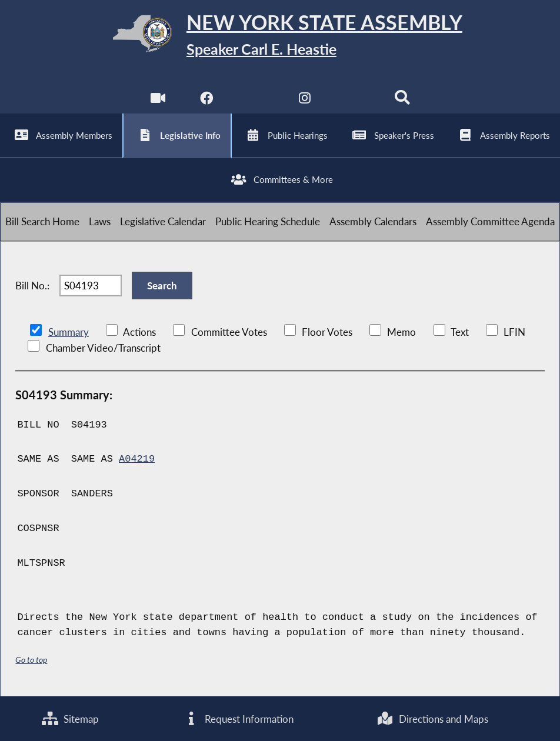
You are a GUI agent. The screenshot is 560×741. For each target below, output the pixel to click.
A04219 (137, 459)
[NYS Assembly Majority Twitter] (256, 100)
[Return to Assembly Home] (280, 36)
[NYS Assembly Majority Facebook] (207, 100)
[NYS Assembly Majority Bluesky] (353, 100)
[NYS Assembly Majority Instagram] (304, 100)
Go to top (31, 660)
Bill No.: (32, 286)
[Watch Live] (158, 100)
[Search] (402, 100)
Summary (69, 332)
